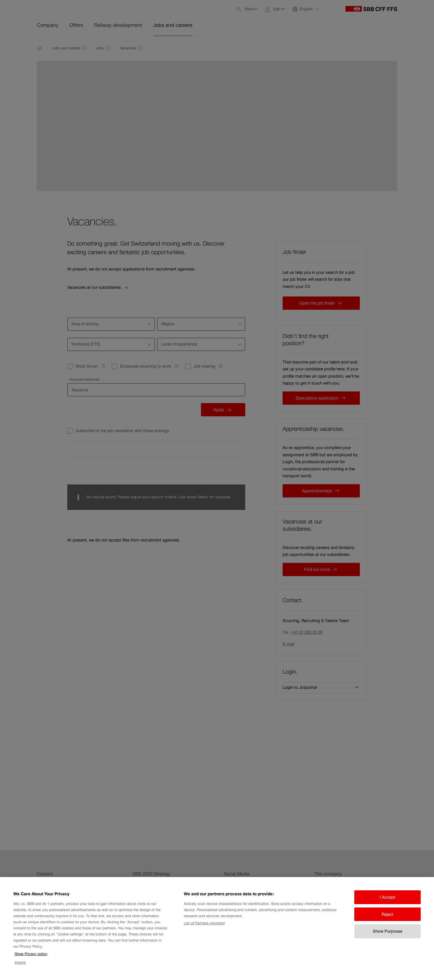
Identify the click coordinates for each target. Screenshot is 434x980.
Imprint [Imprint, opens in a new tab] (20, 968)
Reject (387, 920)
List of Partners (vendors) (204, 929)
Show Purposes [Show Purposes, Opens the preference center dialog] (388, 937)
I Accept (387, 903)
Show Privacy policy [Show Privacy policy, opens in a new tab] (31, 959)
